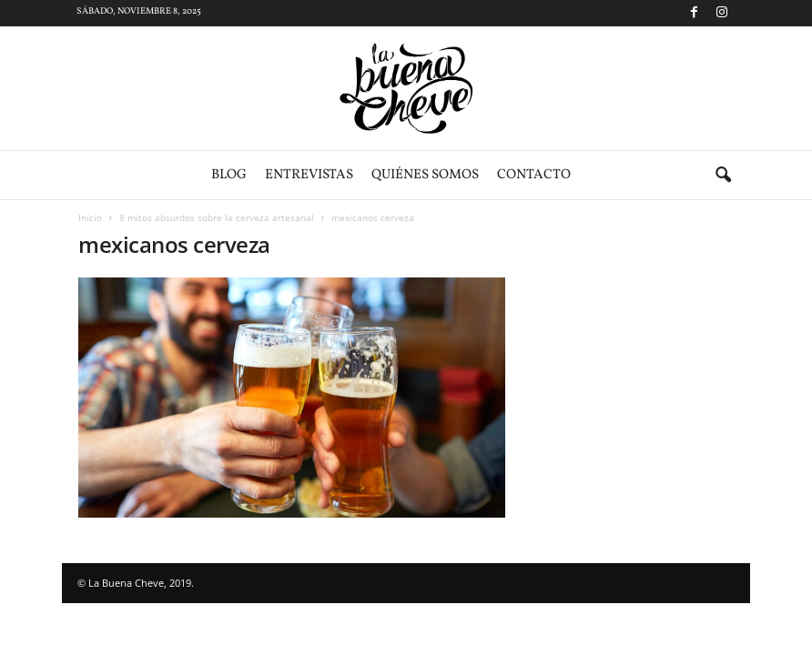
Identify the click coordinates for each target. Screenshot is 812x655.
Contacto (534, 175)
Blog (229, 175)
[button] (723, 176)
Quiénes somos (425, 175)
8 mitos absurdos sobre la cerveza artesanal (217, 217)
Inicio (90, 217)
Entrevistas (309, 175)
